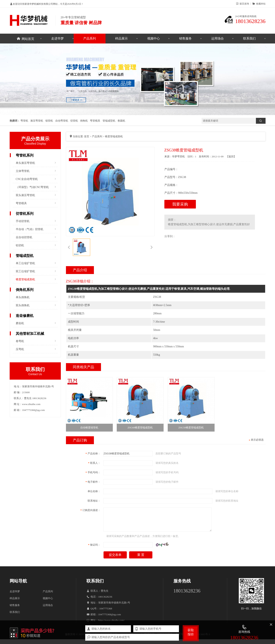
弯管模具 (95, 121)
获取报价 (191, 632)
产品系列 (90, 38)
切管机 (74, 121)
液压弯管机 (37, 121)
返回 (231, 156)
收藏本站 (260, 4)
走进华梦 (57, 38)
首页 (87, 136)
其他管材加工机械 (30, 334)
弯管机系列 (25, 155)
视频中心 (154, 38)
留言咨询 (244, 4)
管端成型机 (109, 121)
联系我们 (249, 38)
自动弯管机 (62, 121)
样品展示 (121, 38)
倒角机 (84, 121)
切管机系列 (25, 214)
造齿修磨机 (25, 316)
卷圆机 (121, 121)
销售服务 (185, 38)
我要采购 (180, 204)
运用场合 (218, 38)
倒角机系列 (25, 290)
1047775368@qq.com (110, 619)
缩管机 (49, 121)
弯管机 (24, 121)
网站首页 (28, 39)
